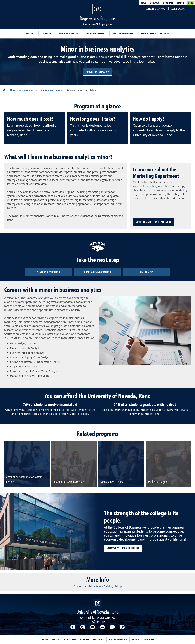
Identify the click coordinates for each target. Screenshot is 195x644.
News (144, 3)
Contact (44, 640)
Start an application (49, 272)
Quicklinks (168, 3)
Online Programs (123, 33)
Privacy (135, 640)
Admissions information (97, 272)
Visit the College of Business (123, 548)
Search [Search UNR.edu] (180, 3)
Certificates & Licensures (155, 33)
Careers (56, 640)
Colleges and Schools (156, 9)
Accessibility (70, 640)
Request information (97, 72)
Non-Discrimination (118, 640)
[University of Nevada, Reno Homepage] (98, 603)
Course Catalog (178, 9)
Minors (47, 33)
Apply (190, 3)
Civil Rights (99, 640)
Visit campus (146, 272)
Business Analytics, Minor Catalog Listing (98, 586)
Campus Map (149, 640)
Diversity (85, 640)
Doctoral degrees (96, 33)
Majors (30, 33)
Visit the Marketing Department (154, 222)
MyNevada (155, 3)
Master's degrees (68, 33)
